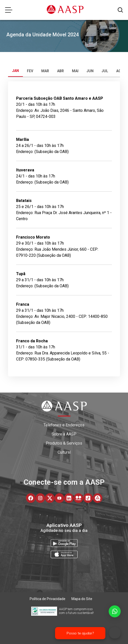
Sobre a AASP (64, 434)
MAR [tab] (45, 71)
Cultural (64, 452)
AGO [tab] (120, 71)
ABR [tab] (60, 71)
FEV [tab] (30, 71)
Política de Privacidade (48, 599)
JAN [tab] (15, 71)
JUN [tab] (90, 71)
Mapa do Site (82, 599)
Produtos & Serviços (64, 443)
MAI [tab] (75, 71)
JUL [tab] (105, 71)
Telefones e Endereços (64, 425)
